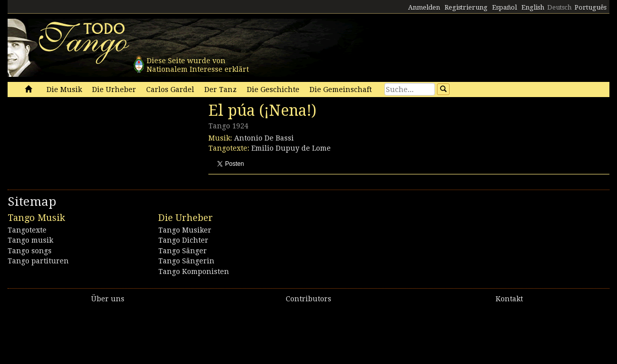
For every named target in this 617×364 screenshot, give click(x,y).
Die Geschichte (273, 89)
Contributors (308, 299)
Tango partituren (38, 261)
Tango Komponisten (194, 271)
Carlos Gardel (170, 89)
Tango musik (30, 240)
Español (504, 7)
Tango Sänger (183, 251)
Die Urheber (114, 89)
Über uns (108, 299)
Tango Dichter (183, 240)
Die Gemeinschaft (341, 89)
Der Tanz (221, 89)
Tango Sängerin (186, 261)
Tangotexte (27, 230)
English (533, 7)
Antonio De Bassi (264, 138)
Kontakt (509, 299)
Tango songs (30, 251)
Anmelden (424, 7)
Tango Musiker (185, 230)
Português (590, 7)
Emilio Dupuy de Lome (291, 148)
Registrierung (466, 7)
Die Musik (64, 89)
